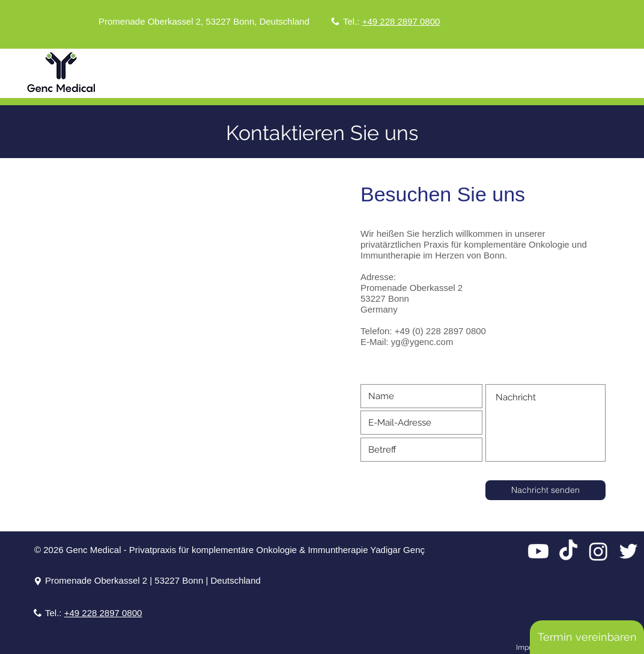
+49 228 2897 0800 (401, 21)
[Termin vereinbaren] (587, 637)
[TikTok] (568, 551)
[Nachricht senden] (545, 490)
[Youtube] (538, 551)
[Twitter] (628, 551)
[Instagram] (598, 551)
